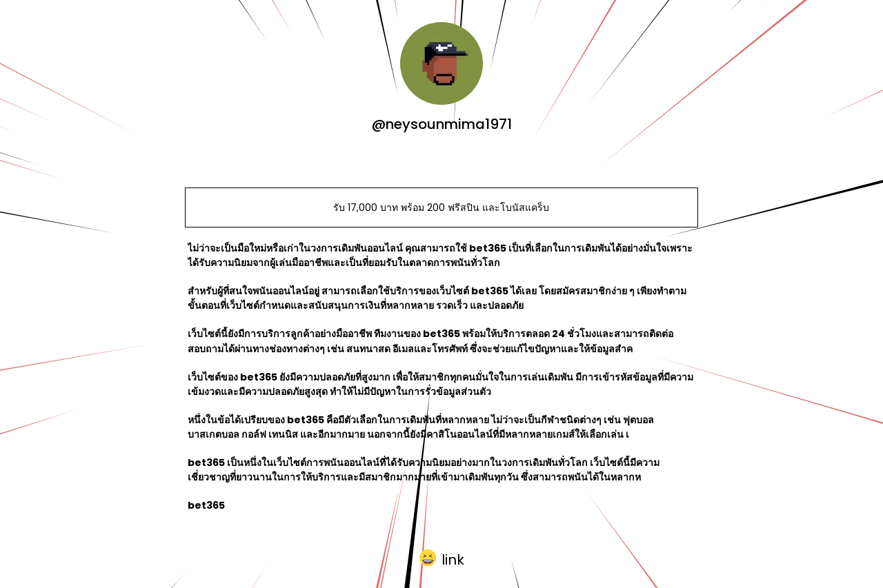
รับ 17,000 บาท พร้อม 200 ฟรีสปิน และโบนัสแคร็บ (441, 207)
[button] (442, 557)
